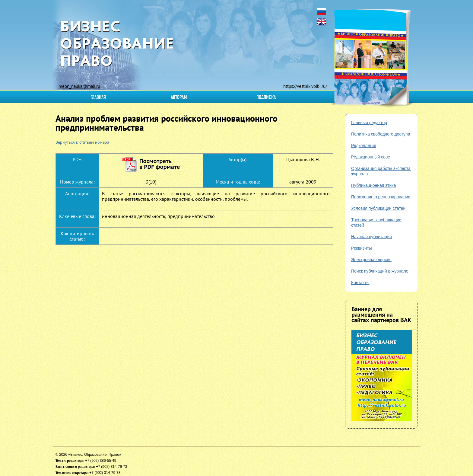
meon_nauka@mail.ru (79, 86)
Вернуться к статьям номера (82, 142)
